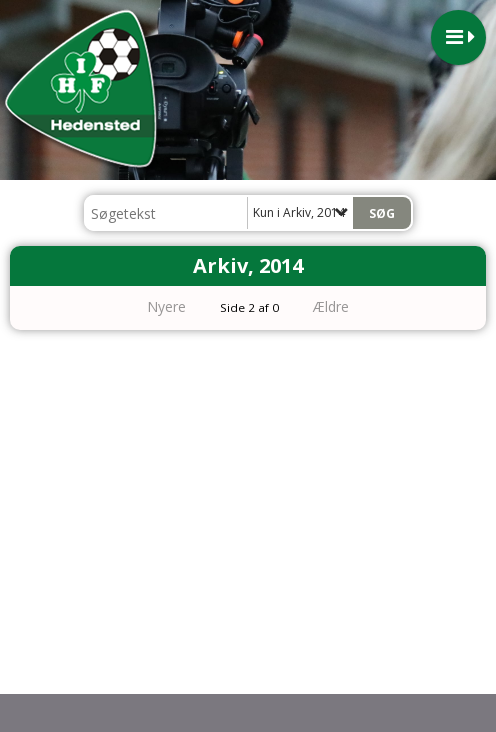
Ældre (345, 306)
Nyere (154, 306)
